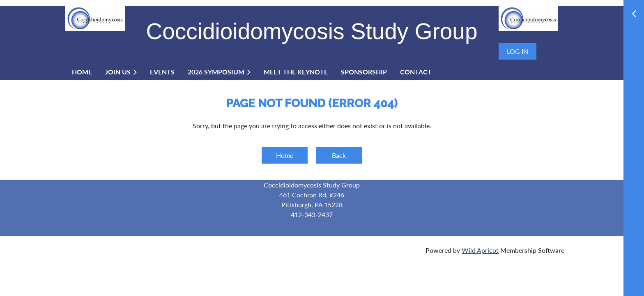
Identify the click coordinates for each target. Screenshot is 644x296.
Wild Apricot (480, 250)
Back (339, 155)
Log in (517, 51)
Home (285, 155)
